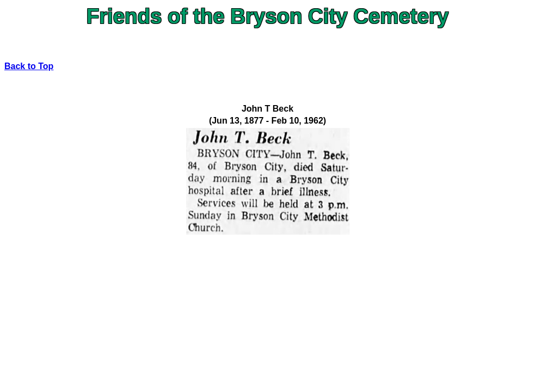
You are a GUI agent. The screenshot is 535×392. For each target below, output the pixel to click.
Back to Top (29, 66)
